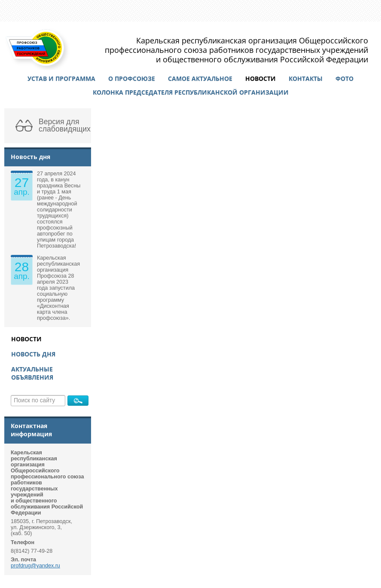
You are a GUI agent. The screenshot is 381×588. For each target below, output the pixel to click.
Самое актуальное (200, 78)
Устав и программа (61, 78)
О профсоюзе (132, 78)
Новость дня (33, 354)
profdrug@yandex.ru (35, 566)
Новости (261, 78)
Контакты (306, 78)
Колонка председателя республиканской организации (191, 92)
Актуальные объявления (32, 373)
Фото (344, 78)
